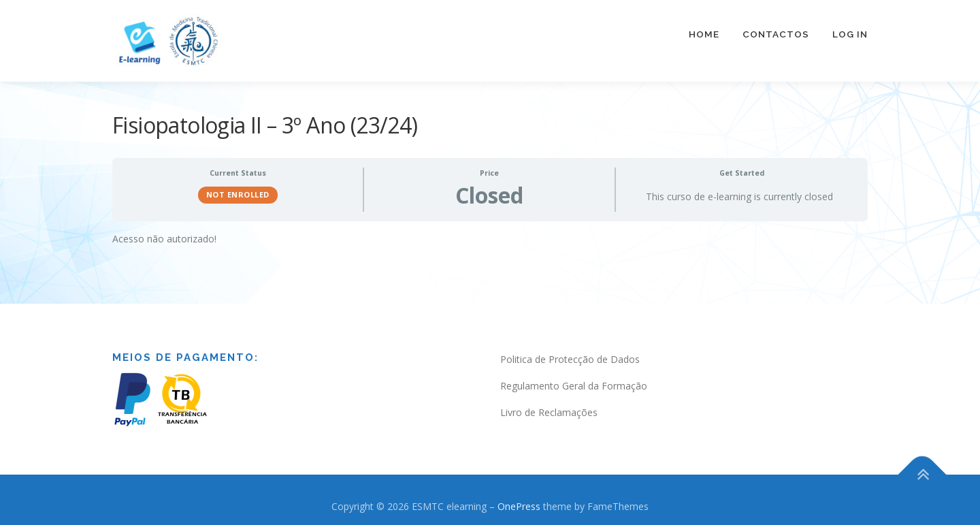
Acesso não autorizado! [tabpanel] (164, 233)
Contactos (776, 34)
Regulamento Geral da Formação (574, 380)
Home (704, 34)
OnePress (519, 500)
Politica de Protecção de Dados (570, 354)
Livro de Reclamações (549, 406)
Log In (850, 34)
